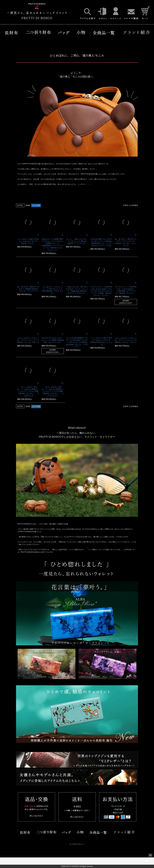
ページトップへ (150, 855)
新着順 (28, 205)
